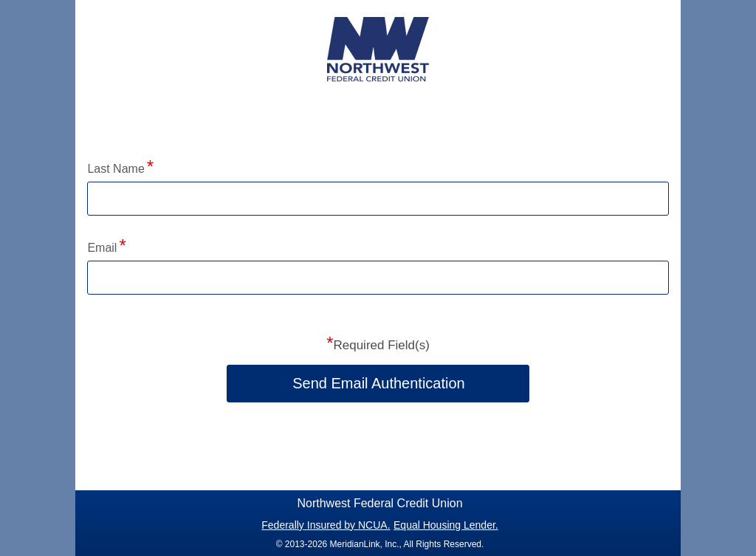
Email (102, 248)
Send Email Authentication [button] (379, 383)
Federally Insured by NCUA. (326, 525)
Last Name (116, 169)
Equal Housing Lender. (446, 525)
